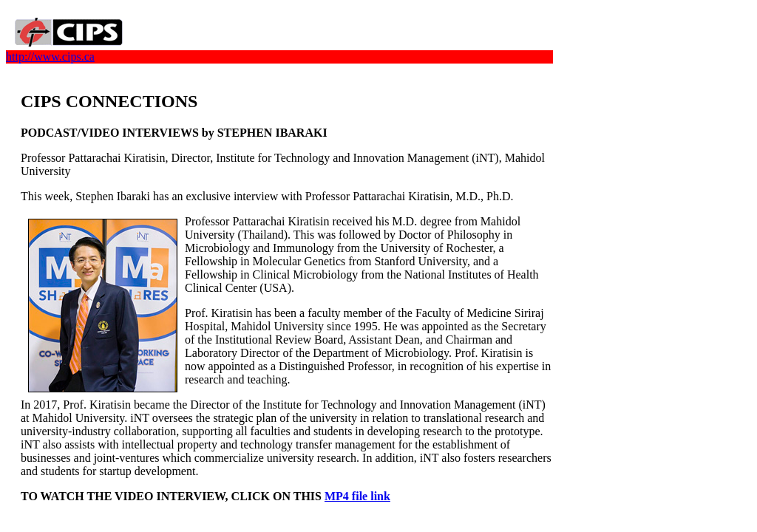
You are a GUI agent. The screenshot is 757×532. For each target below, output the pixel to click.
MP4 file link (357, 496)
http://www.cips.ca (50, 57)
